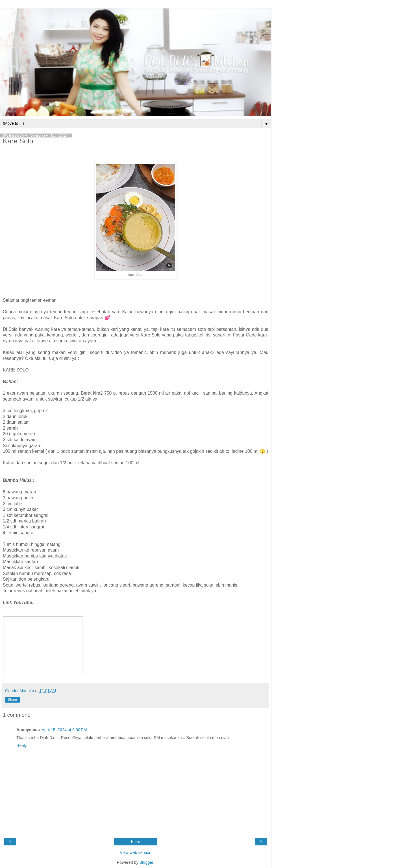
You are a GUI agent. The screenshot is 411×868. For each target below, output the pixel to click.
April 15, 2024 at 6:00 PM (64, 730)
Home (136, 842)
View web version (136, 852)
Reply (22, 745)
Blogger (146, 862)
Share (12, 700)
